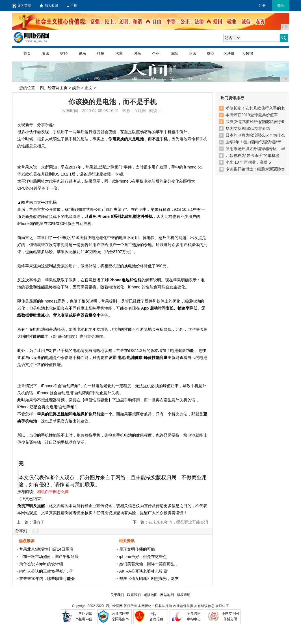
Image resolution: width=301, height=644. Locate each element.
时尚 (137, 53)
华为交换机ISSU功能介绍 (248, 128)
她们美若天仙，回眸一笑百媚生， (149, 564)
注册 (262, 6)
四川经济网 (114, 606)
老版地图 (151, 595)
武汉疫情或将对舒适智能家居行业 (255, 122)
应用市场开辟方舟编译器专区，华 (255, 149)
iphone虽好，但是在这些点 (143, 557)
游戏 (174, 53)
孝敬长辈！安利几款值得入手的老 (255, 108)
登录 (281, 6)
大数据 (247, 53)
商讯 (192, 53)
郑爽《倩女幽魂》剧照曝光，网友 (149, 579)
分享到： (23, 531)
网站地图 (167, 595)
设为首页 (22, 6)
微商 (211, 53)
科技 (101, 53)
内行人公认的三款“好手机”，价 (46, 571)
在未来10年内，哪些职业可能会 (47, 579)
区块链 (229, 53)
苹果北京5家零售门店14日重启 (46, 549)
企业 (156, 53)
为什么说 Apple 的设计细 (41, 564)
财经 (64, 53)
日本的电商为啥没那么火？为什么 (255, 135)
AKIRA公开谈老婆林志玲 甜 (144, 571)
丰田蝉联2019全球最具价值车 (252, 115)
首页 (27, 53)
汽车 (119, 53)
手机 (72, 6)
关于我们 (117, 595)
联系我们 (134, 595)
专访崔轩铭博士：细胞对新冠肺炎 (255, 169)
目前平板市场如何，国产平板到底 (49, 557)
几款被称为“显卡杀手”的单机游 (253, 155)
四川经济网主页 (54, 88)
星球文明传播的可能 (137, 549)
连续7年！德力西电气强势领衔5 (254, 142)
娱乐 (82, 53)
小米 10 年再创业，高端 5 (248, 162)
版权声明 (184, 595)
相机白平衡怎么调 (53, 492)
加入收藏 (49, 6)
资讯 (46, 53)
